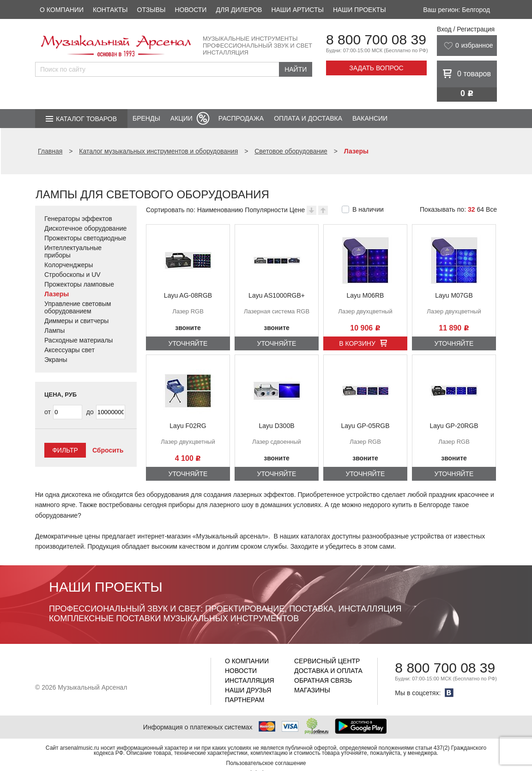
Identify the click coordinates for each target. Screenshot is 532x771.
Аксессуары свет (70, 350)
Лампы (54, 330)
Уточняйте (188, 343)
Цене (297, 210)
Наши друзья (248, 690)
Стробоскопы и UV (73, 275)
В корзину (357, 343)
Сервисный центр (327, 661)
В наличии (368, 209)
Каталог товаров (86, 119)
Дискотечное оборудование (85, 228)
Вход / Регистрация (466, 29)
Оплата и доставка (308, 118)
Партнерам (245, 700)
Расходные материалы (79, 340)
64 (480, 209)
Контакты (110, 10)
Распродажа (241, 118)
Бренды (146, 118)
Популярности (266, 210)
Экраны (56, 360)
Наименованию (220, 210)
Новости (190, 10)
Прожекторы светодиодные (85, 238)
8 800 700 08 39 (376, 40)
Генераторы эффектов (78, 219)
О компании (62, 10)
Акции (181, 118)
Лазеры (57, 294)
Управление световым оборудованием (78, 307)
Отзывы (151, 10)
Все (491, 209)
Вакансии (370, 118)
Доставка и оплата (328, 671)
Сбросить (108, 450)
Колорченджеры (69, 265)
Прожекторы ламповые (79, 284)
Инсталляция (250, 680)
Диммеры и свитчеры (76, 321)
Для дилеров (239, 10)
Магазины (312, 690)
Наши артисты (297, 10)
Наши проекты (360, 10)
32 (472, 209)
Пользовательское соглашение (266, 763)
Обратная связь (323, 680)
